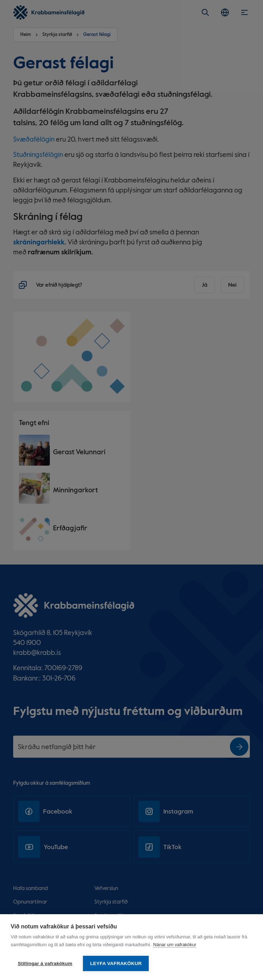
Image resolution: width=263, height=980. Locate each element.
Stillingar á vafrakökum (45, 963)
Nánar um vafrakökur (175, 945)
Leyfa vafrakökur (116, 963)
